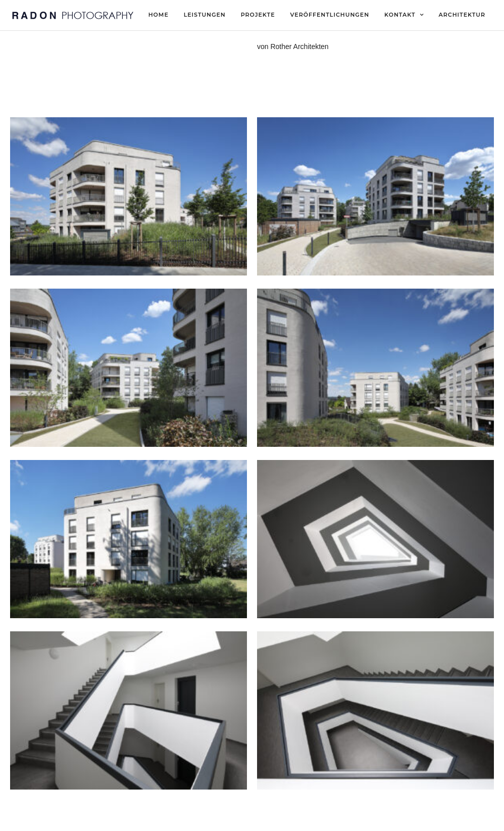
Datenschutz (235, 819)
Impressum (191, 819)
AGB (270, 819)
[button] (483, 14)
